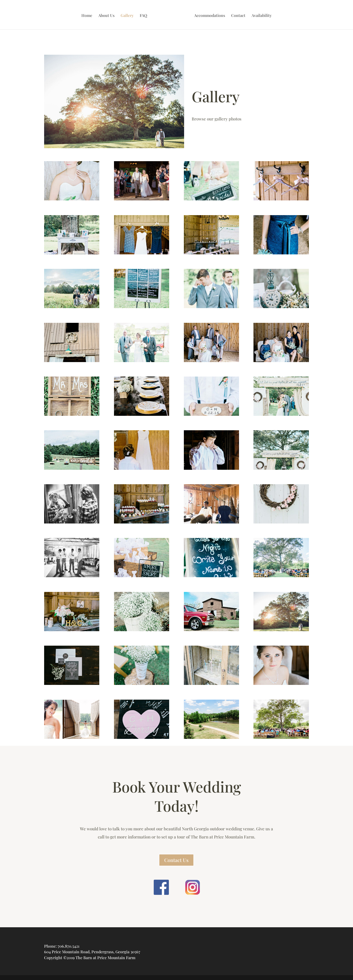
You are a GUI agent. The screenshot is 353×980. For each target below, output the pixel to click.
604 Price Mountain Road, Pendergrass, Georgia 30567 (92, 952)
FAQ (145, 15)
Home (88, 15)
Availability (260, 15)
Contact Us (176, 860)
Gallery (128, 15)
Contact (237, 15)
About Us (108, 15)
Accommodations (208, 15)
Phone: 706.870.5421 (62, 946)
